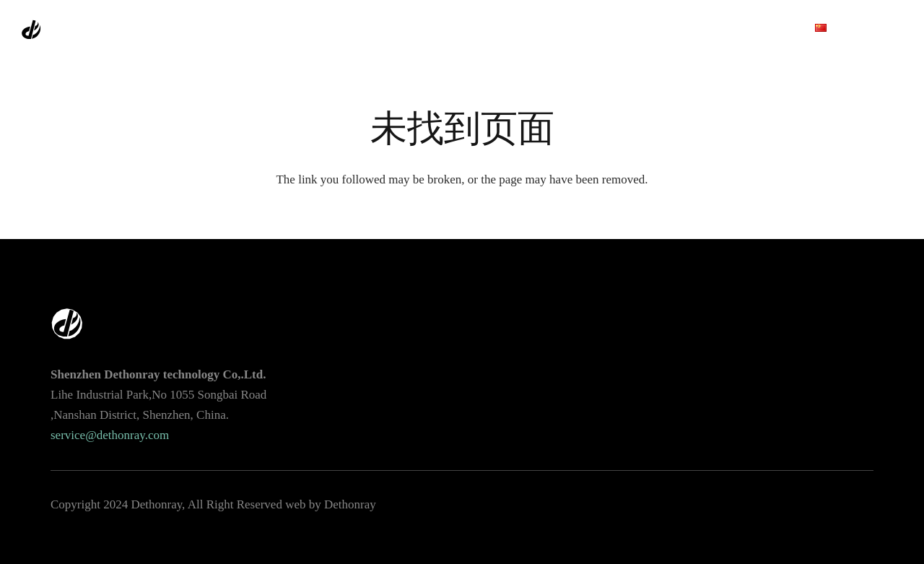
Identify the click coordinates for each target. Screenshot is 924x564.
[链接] (65, 29)
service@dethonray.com (110, 435)
